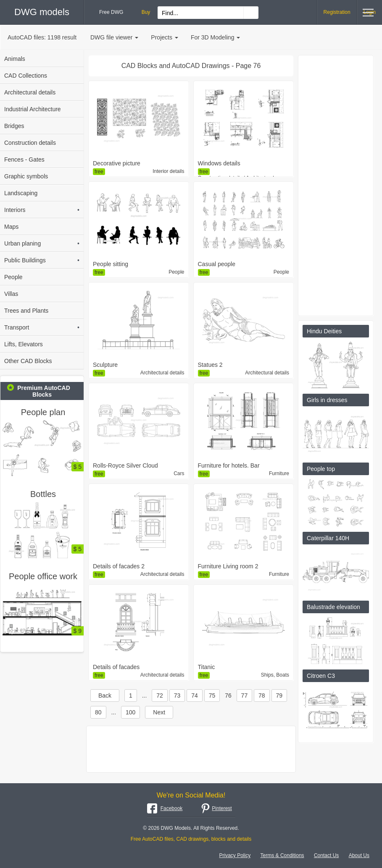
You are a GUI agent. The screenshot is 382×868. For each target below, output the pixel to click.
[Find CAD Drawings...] (251, 13)
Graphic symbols (26, 176)
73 (177, 695)
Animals (15, 59)
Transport (42, 327)
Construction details (30, 143)
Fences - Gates (24, 159)
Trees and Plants (26, 311)
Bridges (14, 126)
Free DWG (111, 12)
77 (245, 695)
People (13, 277)
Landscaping (21, 193)
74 (195, 695)
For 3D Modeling (216, 37)
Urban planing (42, 243)
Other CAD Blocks (28, 361)
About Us (359, 855)
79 (279, 695)
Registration (337, 12)
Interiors (42, 210)
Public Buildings (42, 260)
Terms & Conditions (282, 855)
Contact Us (326, 855)
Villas (11, 294)
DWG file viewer (114, 37)
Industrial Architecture (33, 109)
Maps (11, 227)
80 (98, 712)
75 (212, 695)
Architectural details (30, 92)
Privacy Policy (235, 855)
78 (262, 695)
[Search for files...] (200, 13)
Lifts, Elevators (24, 344)
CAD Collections (26, 76)
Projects (165, 37)
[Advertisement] (191, 749)
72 (160, 695)
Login (370, 12)
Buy (146, 12)
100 (130, 712)
